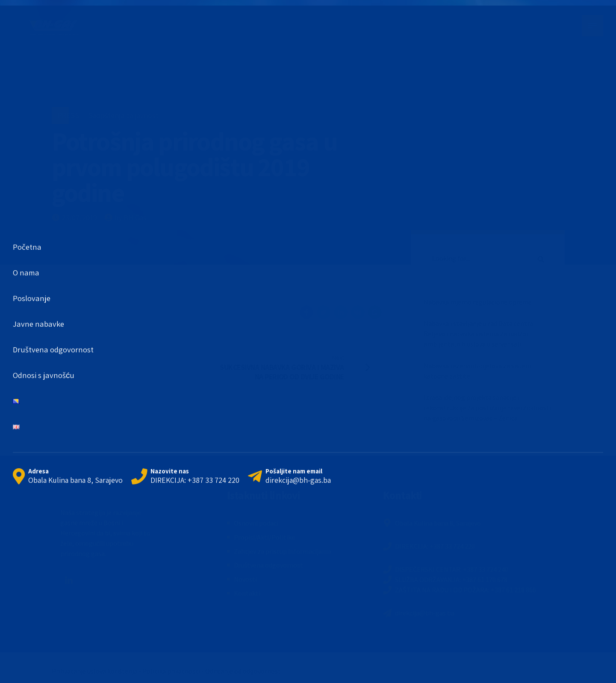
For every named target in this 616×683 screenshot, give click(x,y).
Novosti (245, 579)
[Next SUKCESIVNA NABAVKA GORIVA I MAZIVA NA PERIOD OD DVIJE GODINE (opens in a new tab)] (302, 367)
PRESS (68, 115)
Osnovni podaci (256, 523)
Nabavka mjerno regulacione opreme (478, 302)
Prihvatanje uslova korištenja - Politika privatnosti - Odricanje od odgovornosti (167, 671)
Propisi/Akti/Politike (264, 537)
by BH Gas (130, 217)
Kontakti (247, 593)
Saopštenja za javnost (124, 115)
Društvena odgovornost (268, 565)
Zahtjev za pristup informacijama (283, 551)
